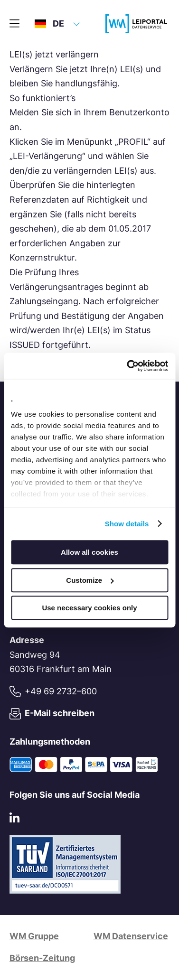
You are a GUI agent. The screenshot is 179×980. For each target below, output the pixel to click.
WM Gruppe (34, 936)
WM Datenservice (131, 936)
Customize (90, 580)
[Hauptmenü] (14, 24)
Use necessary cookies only (89, 608)
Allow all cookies (89, 552)
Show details (127, 524)
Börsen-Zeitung (42, 958)
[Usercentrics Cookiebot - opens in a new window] (128, 366)
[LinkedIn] (14, 820)
